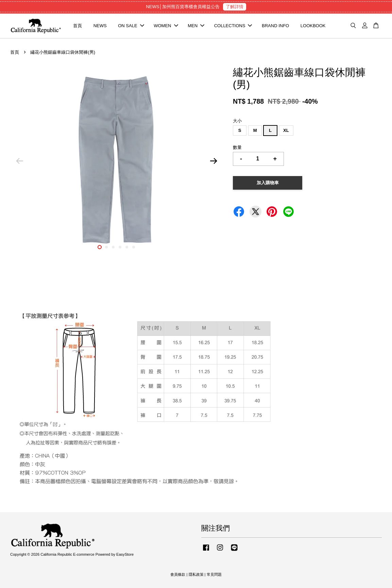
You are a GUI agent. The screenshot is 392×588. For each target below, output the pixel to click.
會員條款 (178, 574)
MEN (196, 26)
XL (286, 130)
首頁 (78, 26)
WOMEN (166, 26)
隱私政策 (196, 574)
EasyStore (125, 554)
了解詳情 (235, 7)
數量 (237, 147)
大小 (237, 121)
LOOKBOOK (313, 26)
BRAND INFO (275, 26)
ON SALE (131, 26)
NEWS (100, 26)
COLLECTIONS (233, 26)
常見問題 (214, 574)
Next (214, 161)
